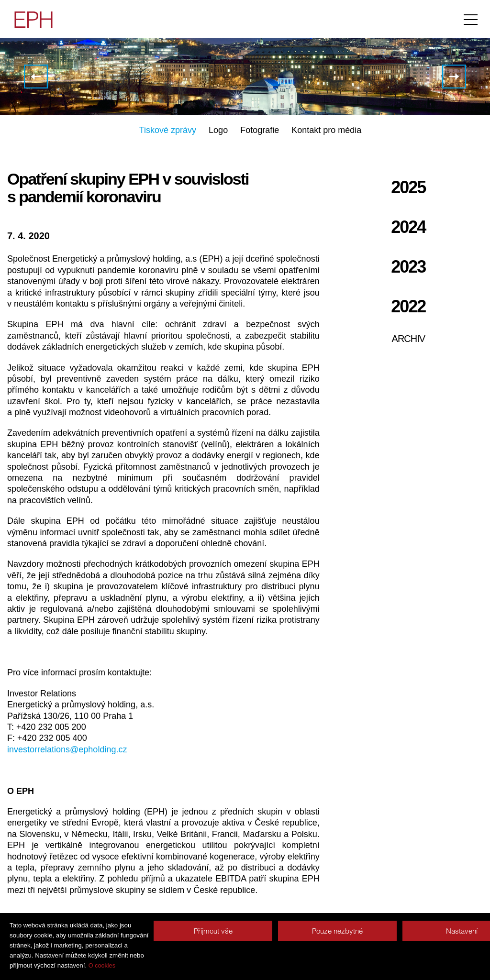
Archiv (409, 339)
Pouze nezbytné (337, 931)
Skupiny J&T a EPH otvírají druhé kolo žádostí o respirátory (36, 77)
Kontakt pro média (326, 130)
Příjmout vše (213, 931)
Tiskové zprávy (168, 130)
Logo (218, 130)
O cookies (102, 966)
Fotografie (260, 130)
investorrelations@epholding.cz (67, 749)
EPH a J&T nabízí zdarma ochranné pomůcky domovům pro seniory (454, 77)
